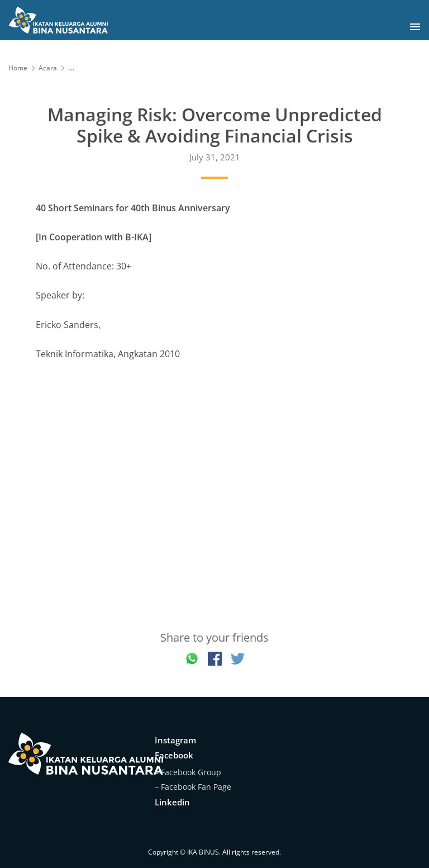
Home (18, 68)
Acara (48, 68)
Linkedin (172, 802)
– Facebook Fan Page (193, 787)
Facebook (174, 755)
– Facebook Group (188, 772)
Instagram (175, 740)
